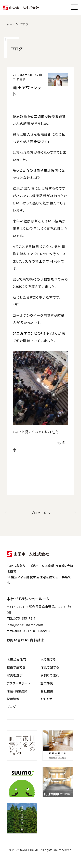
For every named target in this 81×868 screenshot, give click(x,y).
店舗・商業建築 (17, 691)
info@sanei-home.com (25, 625)
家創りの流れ (50, 675)
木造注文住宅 (16, 659)
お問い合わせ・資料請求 (26, 640)
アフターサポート (18, 683)
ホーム (11, 24)
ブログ (24, 24)
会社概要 (47, 691)
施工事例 (47, 683)
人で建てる (48, 659)
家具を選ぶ (15, 675)
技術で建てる (16, 667)
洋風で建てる (50, 667)
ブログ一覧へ (41, 513)
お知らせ (46, 699)
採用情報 (13, 699)
